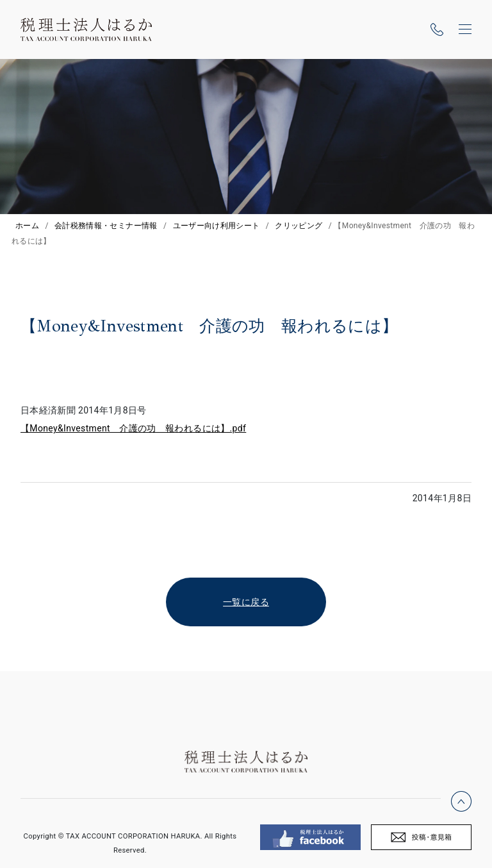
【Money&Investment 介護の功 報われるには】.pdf (133, 428)
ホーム (27, 226)
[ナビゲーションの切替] (465, 29)
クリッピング (299, 226)
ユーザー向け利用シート (217, 226)
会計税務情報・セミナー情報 (106, 226)
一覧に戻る (246, 602)
